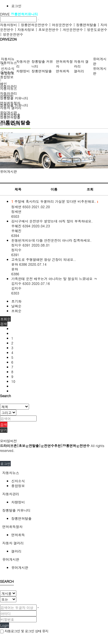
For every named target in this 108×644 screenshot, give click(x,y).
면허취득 (63, 71)
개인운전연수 (73, 29)
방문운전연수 (13, 34)
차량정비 (23, 71)
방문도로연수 (97, 29)
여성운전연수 (62, 25)
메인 (3, 84)
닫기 (4, 430)
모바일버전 (8, 441)
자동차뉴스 (8, 62)
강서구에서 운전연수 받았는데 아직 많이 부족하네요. (52, 221)
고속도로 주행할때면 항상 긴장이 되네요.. (44, 259)
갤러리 (79, 71)
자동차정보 (26, 29)
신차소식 (8, 68)
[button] (4, 324)
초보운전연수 (49, 29)
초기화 (16, 301)
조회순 (16, 311)
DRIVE (5, 14)
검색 (4, 424)
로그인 (16, 6)
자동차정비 (8, 25)
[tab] (54, 473)
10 (13, 381)
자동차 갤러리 (11, 108)
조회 (90, 189)
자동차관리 (8, 93)
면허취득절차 (10, 103)
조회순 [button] (5, 319)
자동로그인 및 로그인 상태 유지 (24, 631)
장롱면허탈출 (86, 25)
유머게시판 (8, 171)
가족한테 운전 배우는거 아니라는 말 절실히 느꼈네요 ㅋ (54, 279)
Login (5, 625)
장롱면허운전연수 (34, 25)
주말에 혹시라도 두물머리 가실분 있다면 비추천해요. (55, 201)
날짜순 (16, 306)
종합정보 (7, 77)
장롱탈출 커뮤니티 (14, 98)
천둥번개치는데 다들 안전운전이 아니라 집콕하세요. (51, 240)
